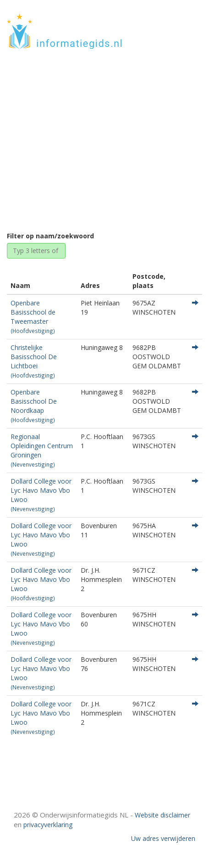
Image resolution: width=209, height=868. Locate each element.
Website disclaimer (162, 815)
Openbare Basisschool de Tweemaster (33, 316)
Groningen (101, 148)
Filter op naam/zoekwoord (50, 236)
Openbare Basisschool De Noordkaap (34, 406)
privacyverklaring (48, 825)
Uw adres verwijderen (163, 838)
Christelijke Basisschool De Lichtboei (34, 361)
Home (66, 148)
